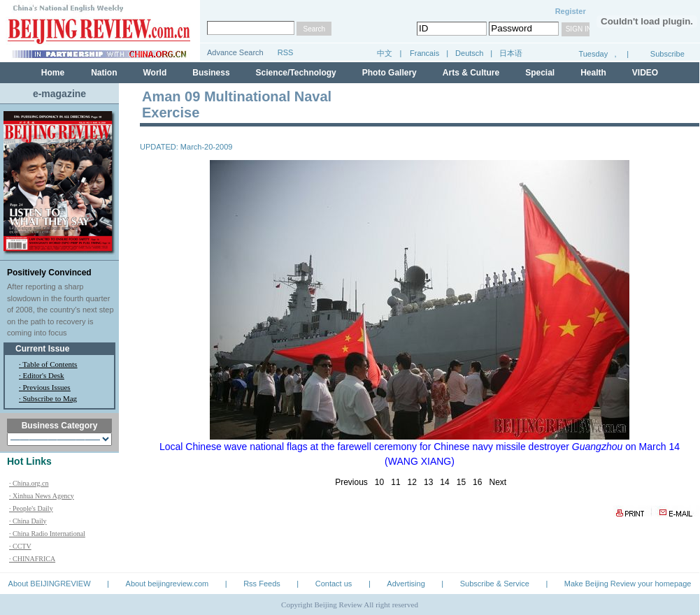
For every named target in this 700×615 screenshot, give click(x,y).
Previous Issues (47, 387)
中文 (385, 53)
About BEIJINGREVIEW (50, 584)
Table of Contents (50, 364)
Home (53, 73)
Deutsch (470, 53)
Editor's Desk (44, 375)
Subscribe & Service (495, 584)
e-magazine (59, 94)
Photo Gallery (390, 73)
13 (428, 482)
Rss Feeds (262, 584)
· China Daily (28, 521)
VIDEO (645, 73)
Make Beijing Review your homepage (628, 584)
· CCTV (20, 546)
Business (211, 73)
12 (412, 482)
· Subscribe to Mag (48, 398)
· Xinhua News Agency (42, 496)
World (155, 73)
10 (379, 482)
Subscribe (667, 54)
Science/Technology (296, 73)
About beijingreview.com (167, 584)
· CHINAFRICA (32, 559)
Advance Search (235, 52)
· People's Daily (31, 508)
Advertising (406, 584)
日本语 (511, 53)
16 (477, 482)
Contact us (334, 584)
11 (395, 482)
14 (444, 482)
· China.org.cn (29, 483)
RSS (286, 52)
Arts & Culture (471, 73)
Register (571, 11)
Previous (351, 482)
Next (498, 482)
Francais (424, 53)
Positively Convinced (49, 273)
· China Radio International (47, 534)
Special (540, 73)
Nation (104, 73)
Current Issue (42, 349)
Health (593, 73)
